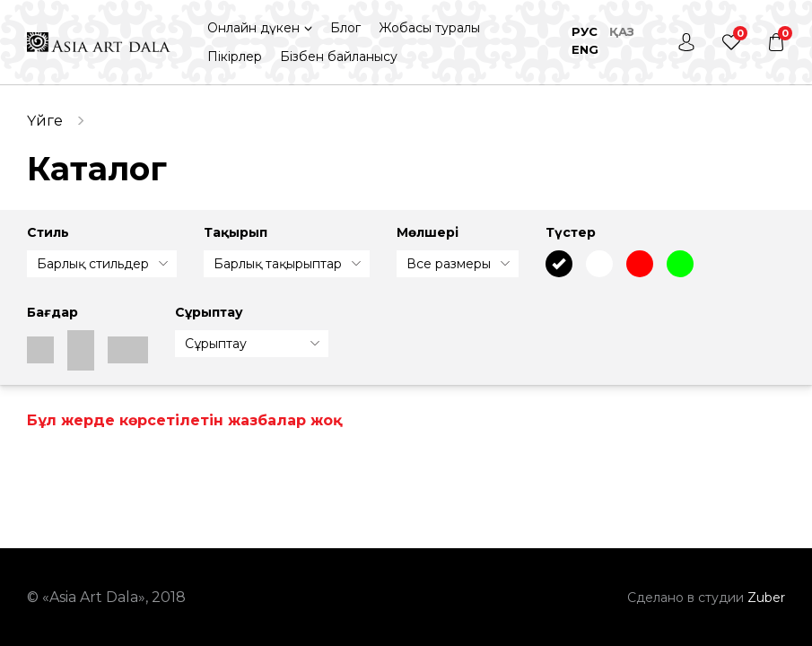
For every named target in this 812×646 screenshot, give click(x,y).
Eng (585, 49)
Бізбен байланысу (339, 57)
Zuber (766, 598)
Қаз (622, 31)
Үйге (45, 121)
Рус (585, 31)
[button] (260, 28)
